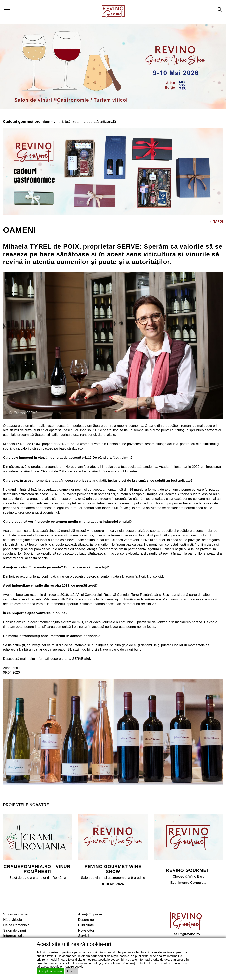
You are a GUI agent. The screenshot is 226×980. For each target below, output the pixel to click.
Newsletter (86, 930)
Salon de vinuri (15, 930)
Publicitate (86, 925)
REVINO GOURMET (188, 870)
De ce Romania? (16, 925)
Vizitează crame (15, 914)
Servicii (83, 936)
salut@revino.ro (187, 934)
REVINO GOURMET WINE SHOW (113, 869)
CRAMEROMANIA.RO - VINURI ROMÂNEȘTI (38, 869)
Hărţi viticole (13, 920)
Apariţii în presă (90, 914)
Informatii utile (14, 936)
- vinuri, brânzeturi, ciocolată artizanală (60, 122)
